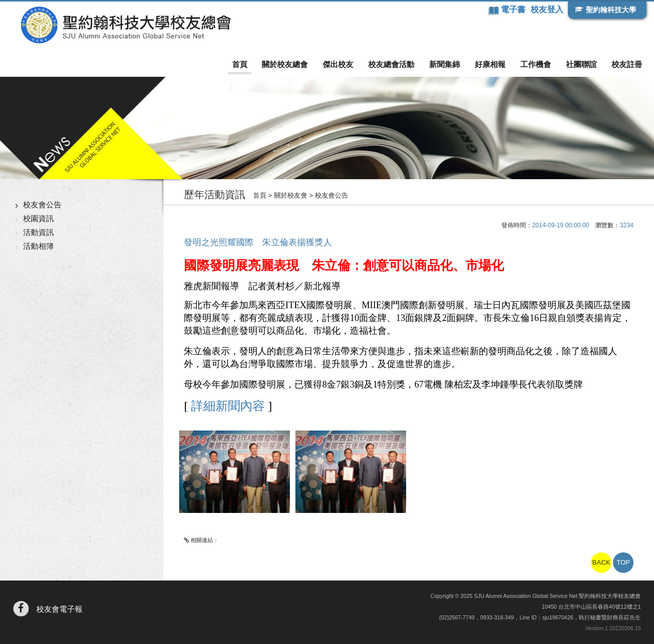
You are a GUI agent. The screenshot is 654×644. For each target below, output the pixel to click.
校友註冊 (627, 64)
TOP (624, 562)
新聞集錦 (445, 64)
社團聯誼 (581, 64)
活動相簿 (38, 246)
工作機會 (536, 64)
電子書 (514, 9)
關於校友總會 (285, 64)
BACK (601, 562)
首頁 (240, 64)
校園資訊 (38, 218)
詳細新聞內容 (226, 406)
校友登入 (547, 9)
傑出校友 (338, 64)
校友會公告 (42, 205)
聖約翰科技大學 (611, 10)
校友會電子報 (59, 609)
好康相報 (490, 64)
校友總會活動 (391, 64)
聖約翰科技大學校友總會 (126, 25)
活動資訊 (38, 232)
